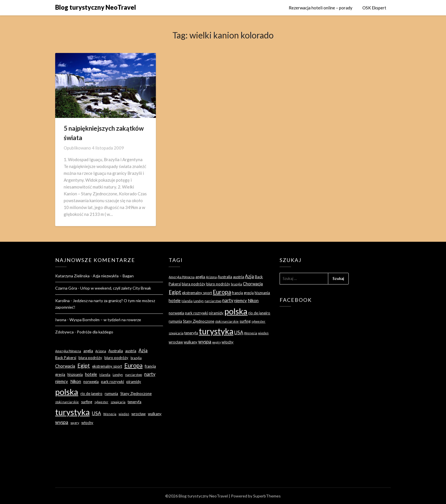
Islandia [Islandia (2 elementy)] (105, 375)
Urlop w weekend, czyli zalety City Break (116, 288)
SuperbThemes (267, 496)
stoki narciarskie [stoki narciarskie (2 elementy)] (67, 402)
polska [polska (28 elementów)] (67, 392)
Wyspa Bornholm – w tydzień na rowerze (105, 320)
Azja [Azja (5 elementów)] (143, 350)
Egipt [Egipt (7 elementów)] (84, 366)
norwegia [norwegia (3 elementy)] (91, 382)
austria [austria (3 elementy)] (131, 351)
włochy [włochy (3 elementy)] (87, 423)
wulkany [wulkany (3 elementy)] (155, 414)
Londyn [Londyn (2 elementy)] (118, 375)
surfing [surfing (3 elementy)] (87, 402)
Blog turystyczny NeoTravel (96, 7)
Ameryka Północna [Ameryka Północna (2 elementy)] (68, 351)
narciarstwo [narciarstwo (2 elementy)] (134, 375)
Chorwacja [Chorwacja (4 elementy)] (65, 366)
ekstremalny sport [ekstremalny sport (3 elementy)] (107, 366)
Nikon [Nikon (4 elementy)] (76, 381)
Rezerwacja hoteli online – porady (321, 8)
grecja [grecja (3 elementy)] (60, 374)
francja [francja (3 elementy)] (150, 366)
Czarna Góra (66, 288)
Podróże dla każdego (95, 332)
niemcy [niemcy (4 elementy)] (62, 381)
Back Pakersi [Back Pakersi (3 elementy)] (66, 358)
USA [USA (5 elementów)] (96, 413)
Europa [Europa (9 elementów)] (133, 365)
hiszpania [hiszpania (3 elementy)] (75, 374)
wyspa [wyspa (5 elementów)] (62, 422)
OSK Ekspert (374, 8)
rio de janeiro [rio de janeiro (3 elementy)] (91, 394)
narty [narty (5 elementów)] (150, 374)
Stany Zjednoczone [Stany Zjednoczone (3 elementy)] (136, 394)
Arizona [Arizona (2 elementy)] (101, 351)
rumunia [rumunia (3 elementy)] (111, 394)
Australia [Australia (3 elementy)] (116, 351)
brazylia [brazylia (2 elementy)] (136, 358)
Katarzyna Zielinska (72, 276)
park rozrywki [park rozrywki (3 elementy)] (112, 382)
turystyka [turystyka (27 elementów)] (72, 412)
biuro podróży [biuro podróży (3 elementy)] (116, 358)
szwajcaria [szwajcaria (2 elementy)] (118, 402)
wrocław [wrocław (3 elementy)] (139, 414)
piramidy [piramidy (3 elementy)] (134, 382)
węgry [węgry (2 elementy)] (75, 423)
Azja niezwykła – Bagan (113, 276)
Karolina (62, 301)
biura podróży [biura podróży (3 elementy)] (90, 358)
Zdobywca (64, 332)
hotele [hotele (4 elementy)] (91, 374)
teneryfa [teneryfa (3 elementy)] (135, 402)
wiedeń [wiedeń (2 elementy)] (124, 414)
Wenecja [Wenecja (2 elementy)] (110, 414)
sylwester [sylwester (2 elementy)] (101, 402)
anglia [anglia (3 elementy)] (88, 351)
